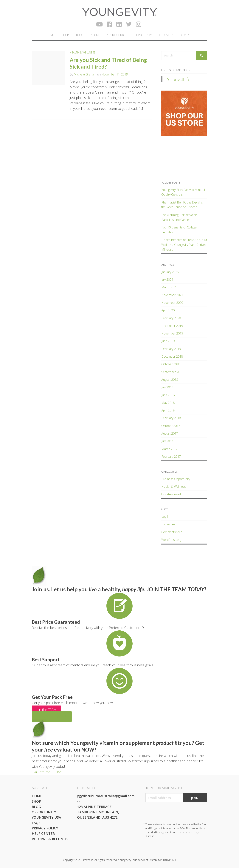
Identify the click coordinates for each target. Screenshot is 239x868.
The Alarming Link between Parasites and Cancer (179, 217)
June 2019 (168, 341)
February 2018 (171, 418)
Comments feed (172, 532)
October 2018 (171, 364)
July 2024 (167, 280)
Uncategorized (171, 494)
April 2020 (168, 310)
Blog (80, 35)
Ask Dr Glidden (117, 35)
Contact (187, 35)
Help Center (43, 834)
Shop (65, 35)
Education (166, 35)
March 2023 (169, 287)
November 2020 (172, 303)
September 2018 (172, 372)
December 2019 (172, 326)
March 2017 (169, 449)
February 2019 (171, 349)
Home (51, 35)
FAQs (36, 823)
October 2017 (171, 426)
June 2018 (168, 395)
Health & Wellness (83, 52)
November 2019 (172, 333)
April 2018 (168, 410)
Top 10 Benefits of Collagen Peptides (180, 230)
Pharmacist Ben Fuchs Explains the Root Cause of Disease (182, 205)
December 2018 (172, 356)
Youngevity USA (46, 817)
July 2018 (167, 387)
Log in (165, 517)
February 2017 (171, 457)
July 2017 (167, 441)
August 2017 (170, 433)
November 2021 (172, 295)
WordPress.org (171, 540)
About (95, 35)
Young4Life (179, 79)
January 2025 (170, 272)
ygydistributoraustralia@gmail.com (106, 796)
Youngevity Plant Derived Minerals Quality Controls (184, 192)
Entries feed (169, 524)
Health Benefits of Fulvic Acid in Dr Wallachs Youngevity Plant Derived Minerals (184, 245)
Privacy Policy (45, 828)
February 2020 (171, 318)
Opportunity (143, 35)
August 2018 (170, 380)
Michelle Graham (85, 74)
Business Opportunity (176, 479)
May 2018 (168, 403)
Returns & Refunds (50, 839)
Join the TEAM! (46, 710)
